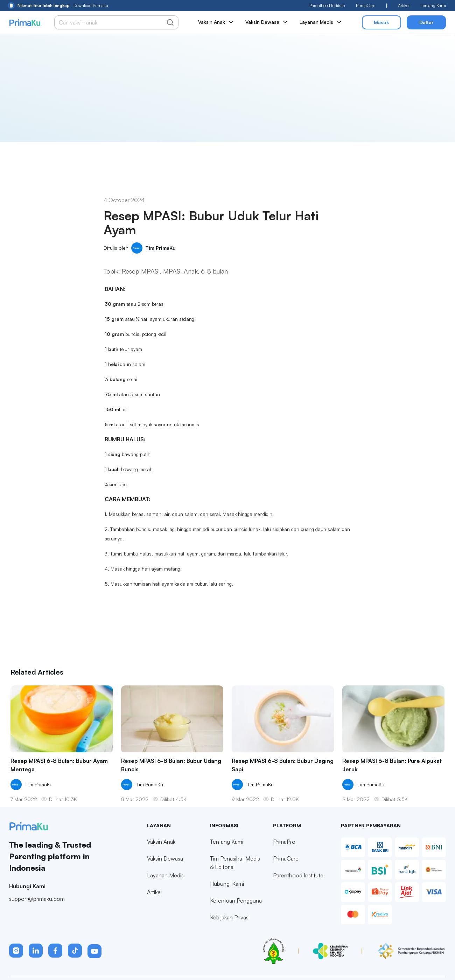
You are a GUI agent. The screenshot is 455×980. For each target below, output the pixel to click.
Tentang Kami (433, 5)
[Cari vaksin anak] (113, 22)
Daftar (426, 22)
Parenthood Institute (327, 5)
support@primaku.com (37, 914)
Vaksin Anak (216, 22)
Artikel (404, 5)
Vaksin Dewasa (267, 22)
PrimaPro (284, 857)
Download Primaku (58, 6)
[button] (16, 966)
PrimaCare (366, 5)
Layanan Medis (321, 22)
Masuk (381, 22)
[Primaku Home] (25, 23)
